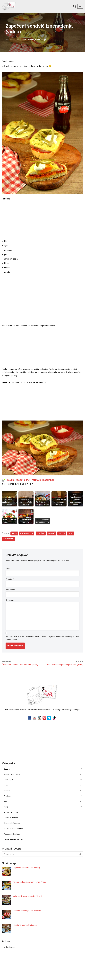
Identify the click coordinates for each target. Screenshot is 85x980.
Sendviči (30, 40)
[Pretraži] (75, 6)
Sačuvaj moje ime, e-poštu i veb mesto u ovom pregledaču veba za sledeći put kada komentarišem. (42, 636)
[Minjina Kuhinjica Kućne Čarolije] (9, 6)
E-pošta (10, 578)
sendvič (51, 533)
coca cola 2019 (26, 533)
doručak (40, 533)
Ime (8, 568)
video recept (9, 538)
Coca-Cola (21, 40)
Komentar (10, 599)
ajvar (14, 533)
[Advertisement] (42, 219)
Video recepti (40, 40)
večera (61, 533)
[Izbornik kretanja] (80, 6)
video (70, 533)
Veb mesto (10, 589)
